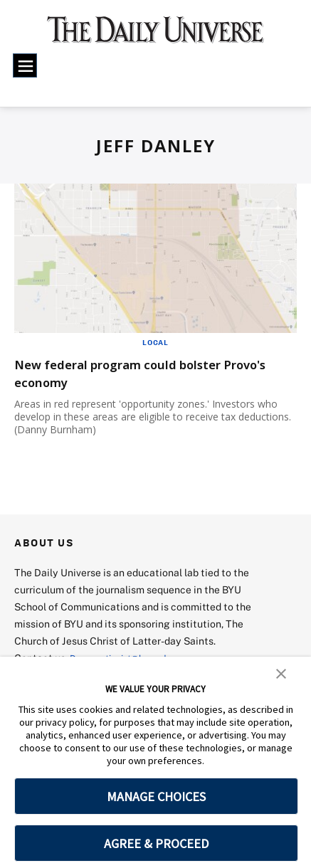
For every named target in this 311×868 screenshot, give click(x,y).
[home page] (156, 35)
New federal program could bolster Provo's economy (141, 373)
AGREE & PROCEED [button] (156, 843)
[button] (281, 672)
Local (155, 342)
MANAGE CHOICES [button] (156, 796)
